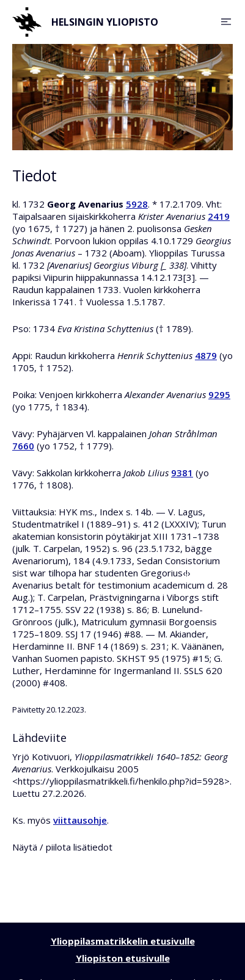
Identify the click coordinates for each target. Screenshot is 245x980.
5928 (137, 204)
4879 (206, 355)
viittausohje (80, 820)
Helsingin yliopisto (85, 22)
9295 (219, 394)
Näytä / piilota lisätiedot (62, 847)
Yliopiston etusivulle (123, 958)
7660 (23, 446)
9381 (182, 473)
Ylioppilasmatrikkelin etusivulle (123, 941)
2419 (219, 216)
